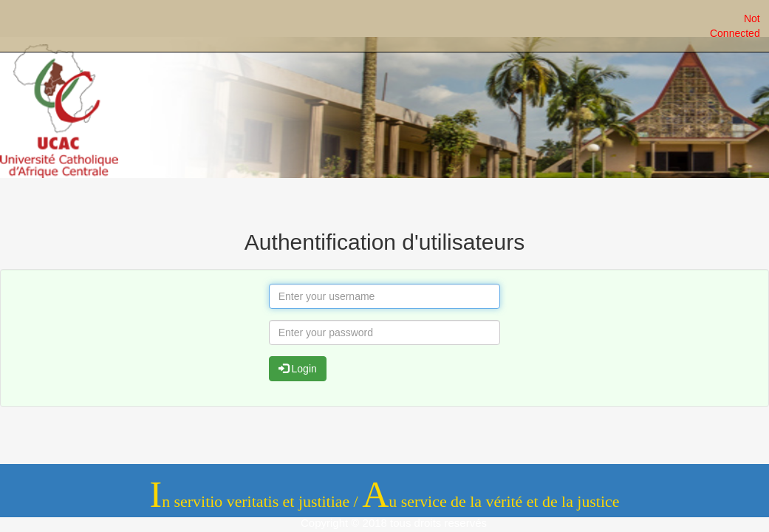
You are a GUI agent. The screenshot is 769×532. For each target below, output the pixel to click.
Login (298, 369)
